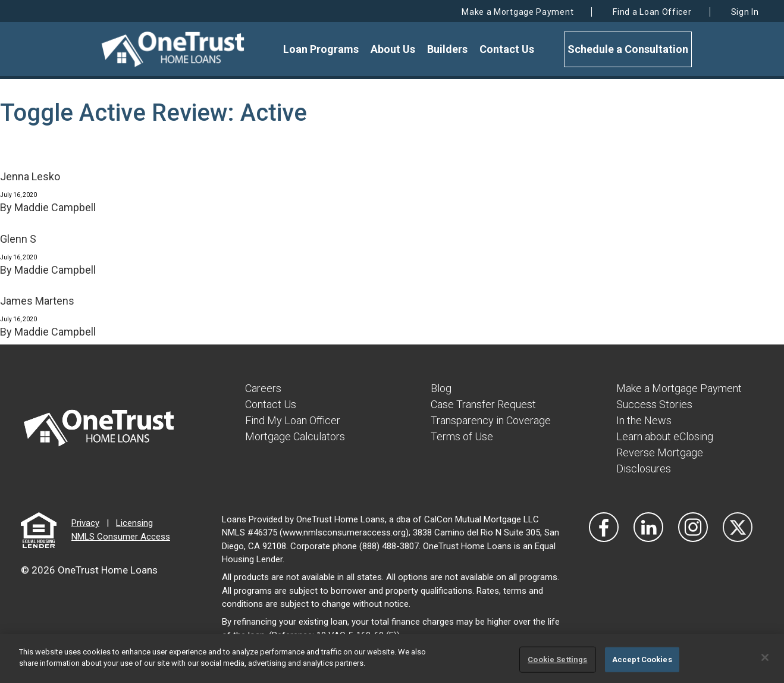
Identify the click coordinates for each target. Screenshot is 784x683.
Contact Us (507, 49)
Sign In (745, 12)
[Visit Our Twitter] (738, 527)
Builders (447, 49)
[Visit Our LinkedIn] (648, 527)
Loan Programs (321, 49)
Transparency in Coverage (491, 420)
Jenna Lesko (30, 176)
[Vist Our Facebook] (604, 527)
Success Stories (654, 404)
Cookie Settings (557, 659)
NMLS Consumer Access (121, 537)
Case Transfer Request (483, 404)
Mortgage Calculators (295, 436)
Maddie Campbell (55, 207)
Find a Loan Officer (652, 12)
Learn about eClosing (665, 436)
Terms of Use (462, 436)
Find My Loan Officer (293, 420)
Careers (263, 388)
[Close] (765, 657)
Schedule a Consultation (628, 49)
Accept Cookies (642, 659)
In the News (644, 420)
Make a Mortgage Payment (518, 12)
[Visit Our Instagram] (693, 527)
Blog (441, 388)
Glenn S (18, 239)
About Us (393, 49)
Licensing (134, 523)
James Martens (37, 301)
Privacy (85, 523)
